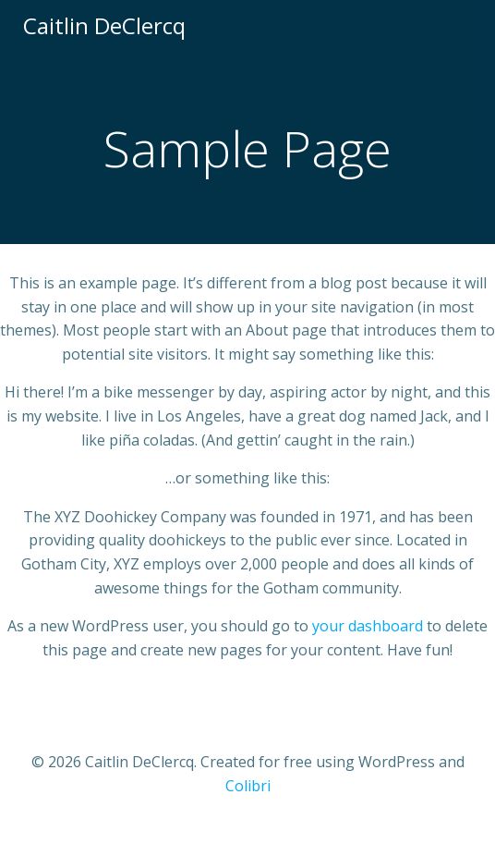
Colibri (248, 786)
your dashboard (368, 626)
